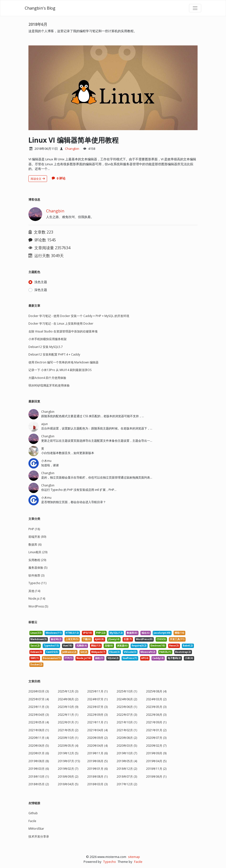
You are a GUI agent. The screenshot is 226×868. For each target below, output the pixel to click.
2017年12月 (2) (127, 784)
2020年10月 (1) (68, 738)
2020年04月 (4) (97, 746)
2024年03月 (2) (156, 699)
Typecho (110, 862)
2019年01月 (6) (97, 769)
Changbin (72, 149)
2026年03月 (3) (39, 691)
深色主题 (41, 290)
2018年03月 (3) (97, 784)
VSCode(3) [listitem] (130, 652)
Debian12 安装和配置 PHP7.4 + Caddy (54, 354)
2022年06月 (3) (156, 715)
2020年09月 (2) (97, 738)
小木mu (46, 461)
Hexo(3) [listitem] (174, 646)
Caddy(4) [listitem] (158, 658)
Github (33, 813)
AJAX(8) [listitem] (100, 639)
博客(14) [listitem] (179, 633)
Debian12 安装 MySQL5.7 (46, 347)
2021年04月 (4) (97, 730)
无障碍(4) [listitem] (82, 646)
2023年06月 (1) (127, 707)
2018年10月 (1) (39, 777)
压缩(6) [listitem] (109, 646)
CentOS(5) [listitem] (52, 652)
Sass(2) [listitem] (35, 646)
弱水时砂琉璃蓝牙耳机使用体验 (49, 385)
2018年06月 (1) (156, 777)
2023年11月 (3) (39, 707)
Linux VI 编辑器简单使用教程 (74, 140)
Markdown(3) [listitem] (39, 639)
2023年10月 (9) (68, 707)
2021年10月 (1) (127, 722)
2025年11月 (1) (97, 691)
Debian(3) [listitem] (36, 652)
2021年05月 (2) (68, 730)
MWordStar (36, 829)
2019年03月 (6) (39, 769)
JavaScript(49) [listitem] (162, 633)
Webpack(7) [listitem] (98, 652)
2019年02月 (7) (68, 769)
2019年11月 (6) (97, 753)
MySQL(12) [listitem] (116, 633)
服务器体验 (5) (38, 568)
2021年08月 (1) (39, 730)
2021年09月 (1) (156, 722)
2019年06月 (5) (97, 761)
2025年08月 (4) (156, 691)
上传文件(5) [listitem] (72, 639)
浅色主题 (41, 282)
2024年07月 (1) (97, 699)
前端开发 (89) (37, 537)
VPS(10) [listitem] (88, 633)
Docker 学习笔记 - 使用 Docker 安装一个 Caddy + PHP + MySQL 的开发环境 (79, 316)
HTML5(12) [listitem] (72, 633)
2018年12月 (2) (127, 769)
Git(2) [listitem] (84, 652)
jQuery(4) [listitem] (114, 639)
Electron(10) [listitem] (158, 646)
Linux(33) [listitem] (36, 633)
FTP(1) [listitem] (69, 658)
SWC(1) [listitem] (35, 658)
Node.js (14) (37, 599)
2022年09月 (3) (97, 715)
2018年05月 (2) (39, 784)
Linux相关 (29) (38, 552)
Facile (32, 821)
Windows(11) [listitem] (54, 633)
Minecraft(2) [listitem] (148, 652)
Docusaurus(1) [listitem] (52, 658)
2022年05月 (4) (39, 722)
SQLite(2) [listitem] (113, 658)
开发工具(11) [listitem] (177, 639)
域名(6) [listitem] (146, 633)
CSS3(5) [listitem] (161, 639)
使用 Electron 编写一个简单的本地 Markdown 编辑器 (63, 362)
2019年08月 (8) (39, 761)
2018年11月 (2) (156, 769)
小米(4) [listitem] (189, 658)
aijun (44, 424)
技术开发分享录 (39, 836)
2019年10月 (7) (127, 753)
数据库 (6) (35, 544)
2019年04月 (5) (156, 761)
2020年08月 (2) (127, 738)
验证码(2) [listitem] (56, 639)
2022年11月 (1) (68, 715)
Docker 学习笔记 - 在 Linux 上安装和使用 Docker (61, 324)
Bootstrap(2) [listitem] (183, 652)
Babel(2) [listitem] (188, 646)
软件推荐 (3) (36, 575)
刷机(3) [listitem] (99, 658)
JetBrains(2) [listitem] (69, 652)
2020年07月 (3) (156, 738)
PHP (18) (34, 529)
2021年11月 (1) (97, 722)
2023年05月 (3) (156, 707)
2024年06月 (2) (127, 699)
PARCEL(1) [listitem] (165, 652)
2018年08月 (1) (97, 777)
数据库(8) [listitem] (132, 633)
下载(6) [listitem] (87, 639)
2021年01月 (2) (156, 730)
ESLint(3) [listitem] (115, 652)
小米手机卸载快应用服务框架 (48, 339)
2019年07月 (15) (69, 761)
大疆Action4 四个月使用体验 (47, 378)
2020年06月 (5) (39, 746)
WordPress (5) (38, 606)
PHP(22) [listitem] (101, 633)
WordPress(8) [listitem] (144, 639)
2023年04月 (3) (39, 715)
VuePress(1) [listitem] (130, 658)
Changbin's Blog (40, 8)
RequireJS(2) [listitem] (139, 646)
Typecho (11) (37, 583)
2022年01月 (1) (68, 722)
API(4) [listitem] (145, 658)
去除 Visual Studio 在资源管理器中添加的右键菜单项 (63, 331)
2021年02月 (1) (127, 730)
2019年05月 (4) (127, 761)
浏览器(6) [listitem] (122, 646)
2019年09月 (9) (156, 753)
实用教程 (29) (37, 560)
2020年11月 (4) (39, 738)
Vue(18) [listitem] (68, 646)
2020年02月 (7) (156, 746)
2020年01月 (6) (39, 753)
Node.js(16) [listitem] (84, 658)
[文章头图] (113, 88)
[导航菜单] (195, 8)
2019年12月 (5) (68, 753)
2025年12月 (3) (68, 691)
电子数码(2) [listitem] (174, 658)
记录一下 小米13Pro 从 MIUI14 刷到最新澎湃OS (60, 370)
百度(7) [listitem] (128, 639)
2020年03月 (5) (127, 746)
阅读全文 (38, 179)
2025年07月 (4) (39, 699)
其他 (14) (34, 591)
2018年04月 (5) (68, 784)
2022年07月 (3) (127, 715)
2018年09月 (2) (68, 777)
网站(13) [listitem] (96, 646)
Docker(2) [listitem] (36, 665)
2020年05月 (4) (68, 746)
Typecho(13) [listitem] (51, 646)
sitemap (134, 857)
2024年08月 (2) (68, 699)
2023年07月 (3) (97, 707)
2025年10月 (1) (127, 691)
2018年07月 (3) (127, 777)
